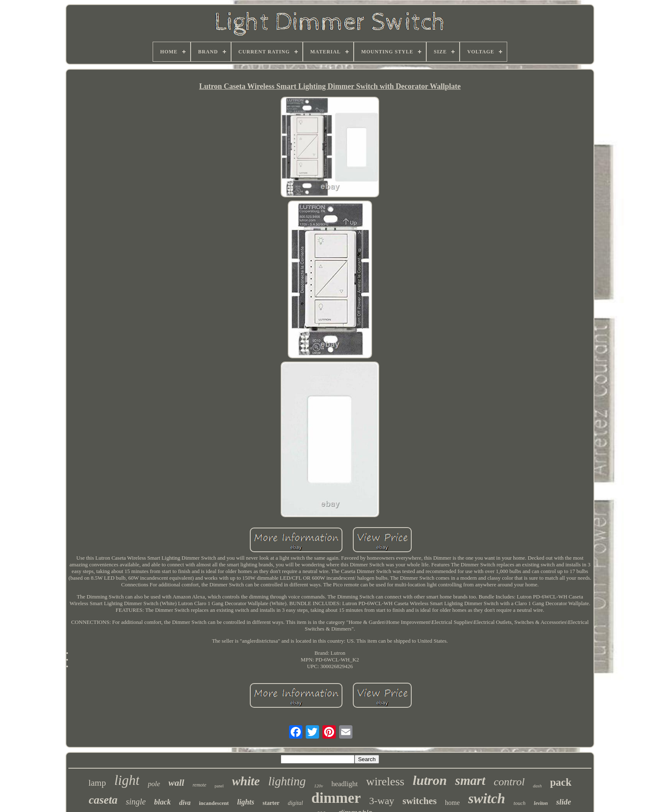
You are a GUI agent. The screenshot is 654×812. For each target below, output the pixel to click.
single (136, 802)
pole (154, 784)
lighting (287, 781)
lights (245, 802)
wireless (385, 781)
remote (200, 785)
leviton (541, 803)
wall (176, 783)
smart (470, 781)
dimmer (336, 798)
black (162, 802)
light (127, 780)
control (509, 782)
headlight (345, 784)
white (246, 781)
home (453, 803)
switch (487, 798)
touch (519, 803)
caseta (103, 800)
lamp (97, 783)
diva (185, 803)
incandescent (214, 803)
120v (318, 786)
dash (537, 786)
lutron (430, 780)
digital (296, 803)
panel (219, 786)
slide (563, 802)
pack (561, 782)
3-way (382, 801)
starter (271, 803)
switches (420, 801)
